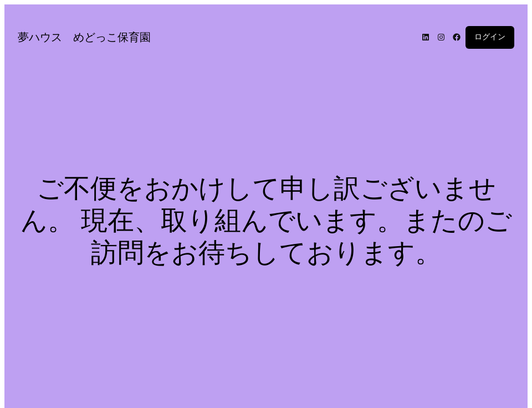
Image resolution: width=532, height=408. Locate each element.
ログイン (490, 37)
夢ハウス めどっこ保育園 (84, 37)
